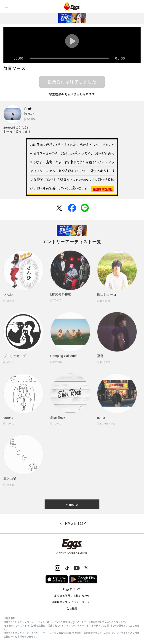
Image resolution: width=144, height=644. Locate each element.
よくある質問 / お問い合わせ (72, 596)
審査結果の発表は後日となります (72, 94)
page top (75, 523)
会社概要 (72, 609)
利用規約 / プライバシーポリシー (72, 602)
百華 (28, 108)
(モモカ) (29, 113)
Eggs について (72, 589)
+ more (72, 504)
